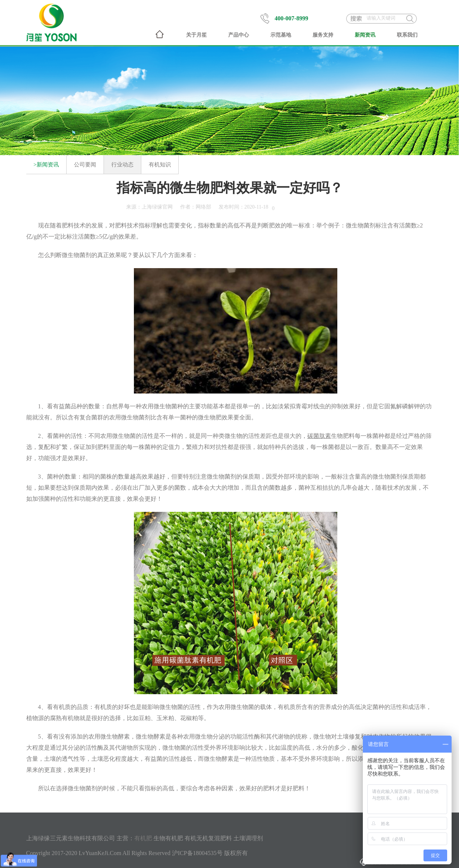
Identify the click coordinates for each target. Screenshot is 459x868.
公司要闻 (85, 165)
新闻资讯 (365, 35)
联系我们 (407, 35)
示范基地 (281, 35)
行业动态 (122, 165)
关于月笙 (196, 35)
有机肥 (143, 838)
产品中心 (239, 35)
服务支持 (323, 35)
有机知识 (160, 165)
